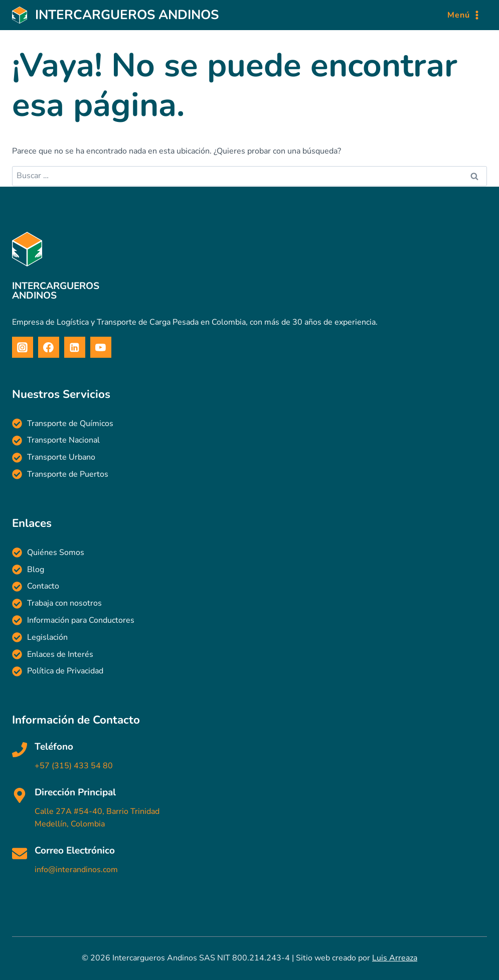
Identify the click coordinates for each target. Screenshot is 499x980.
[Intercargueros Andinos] (115, 15)
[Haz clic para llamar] (250, 757)
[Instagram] (23, 347)
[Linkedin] (75, 347)
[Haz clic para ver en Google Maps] (250, 809)
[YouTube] (101, 347)
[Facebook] (49, 347)
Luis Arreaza (395, 958)
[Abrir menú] (465, 15)
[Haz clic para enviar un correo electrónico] (250, 861)
